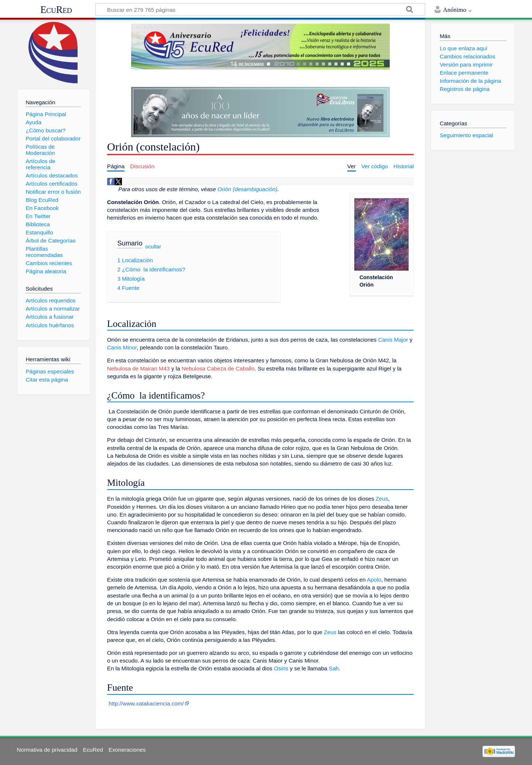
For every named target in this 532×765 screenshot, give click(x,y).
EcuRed (56, 10)
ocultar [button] (153, 247)
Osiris (281, 668)
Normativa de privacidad (47, 750)
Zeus (382, 499)
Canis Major (393, 340)
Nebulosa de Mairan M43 (139, 368)
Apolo (374, 580)
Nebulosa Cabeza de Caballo (218, 368)
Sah (334, 668)
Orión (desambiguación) (248, 189)
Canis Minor (122, 347)
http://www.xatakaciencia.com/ (146, 703)
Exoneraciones (127, 750)
